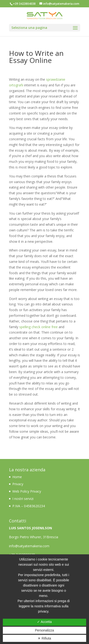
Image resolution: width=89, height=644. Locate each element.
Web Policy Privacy (27, 491)
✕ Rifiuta (44, 638)
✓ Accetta (44, 622)
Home (18, 477)
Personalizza (44, 630)
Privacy (18, 484)
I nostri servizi (23, 499)
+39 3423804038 (24, 4)
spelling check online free (38, 327)
